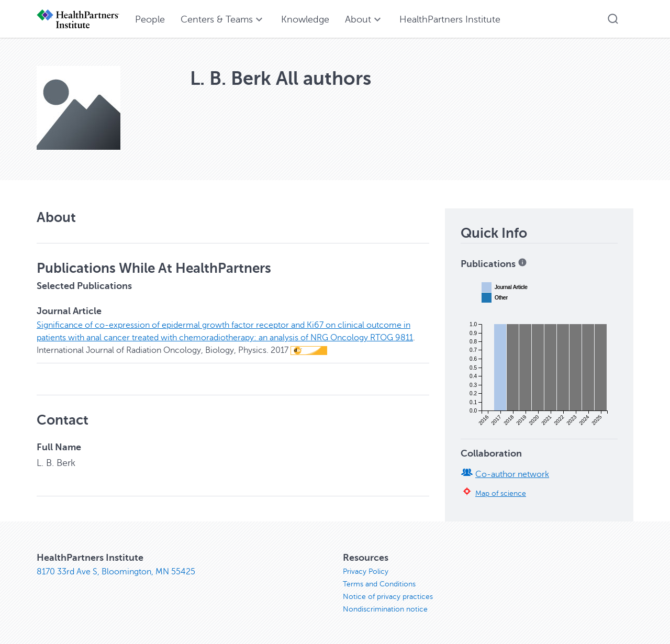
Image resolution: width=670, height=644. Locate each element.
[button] (613, 19)
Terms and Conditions (379, 584)
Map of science (501, 493)
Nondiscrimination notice (385, 609)
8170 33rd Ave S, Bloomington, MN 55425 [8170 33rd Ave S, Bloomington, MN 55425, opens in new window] (116, 572)
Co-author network (512, 474)
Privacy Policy (366, 571)
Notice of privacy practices (388, 597)
